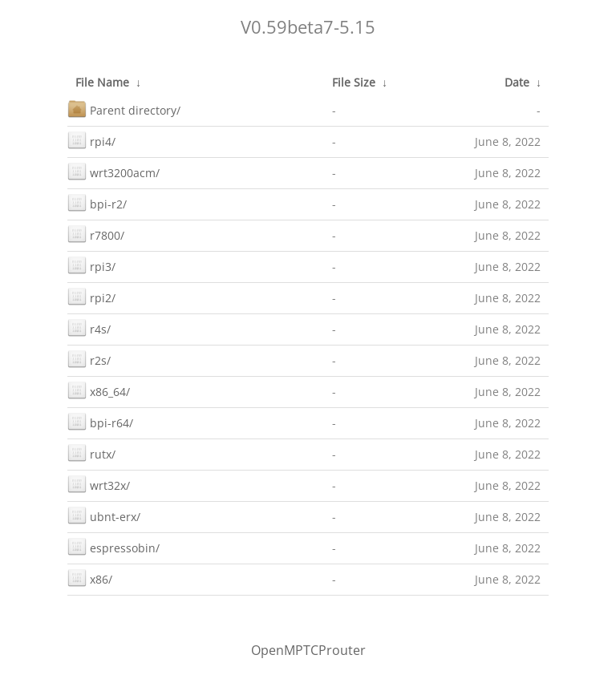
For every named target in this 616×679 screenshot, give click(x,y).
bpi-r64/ (100, 421)
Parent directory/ (124, 109)
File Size (354, 82)
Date (517, 82)
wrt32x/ (99, 484)
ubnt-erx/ (104, 515)
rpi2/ (91, 296)
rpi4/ (91, 140)
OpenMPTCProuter (308, 650)
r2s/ (89, 359)
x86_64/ (99, 390)
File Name (102, 82)
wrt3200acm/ (113, 171)
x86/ (90, 578)
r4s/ (89, 327)
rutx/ (91, 453)
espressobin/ (113, 546)
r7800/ (96, 234)
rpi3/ (91, 265)
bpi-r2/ (97, 202)
